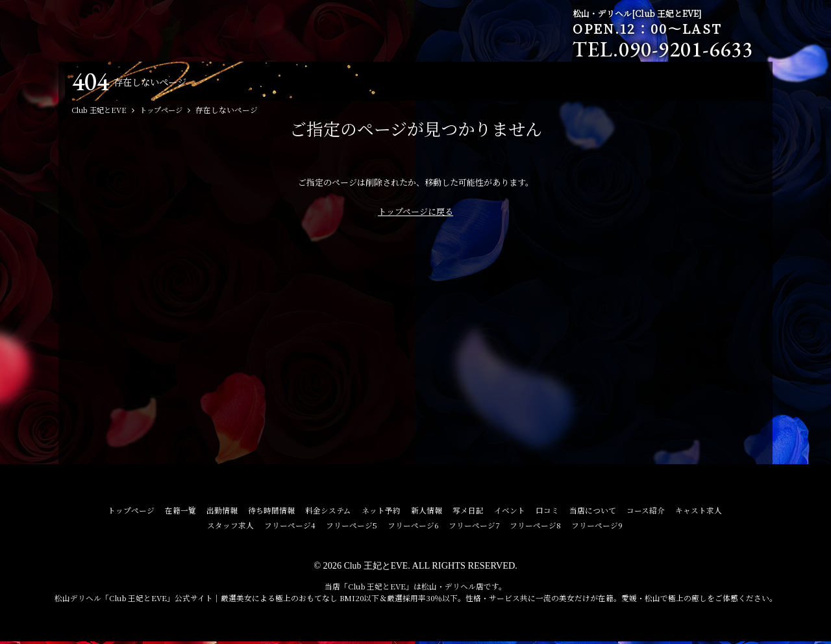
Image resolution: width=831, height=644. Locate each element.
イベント (510, 513)
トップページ (131, 513)
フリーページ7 (474, 528)
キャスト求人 (699, 513)
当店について (593, 513)
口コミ (547, 513)
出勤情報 (222, 513)
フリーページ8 (535, 528)
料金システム (328, 513)
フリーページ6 (413, 528)
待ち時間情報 (271, 513)
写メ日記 (468, 513)
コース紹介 (646, 513)
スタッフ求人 (230, 528)
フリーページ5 (352, 528)
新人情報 (427, 513)
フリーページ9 (597, 528)
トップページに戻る (415, 214)
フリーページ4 (290, 528)
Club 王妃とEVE (376, 568)
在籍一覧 (180, 513)
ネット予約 (381, 513)
